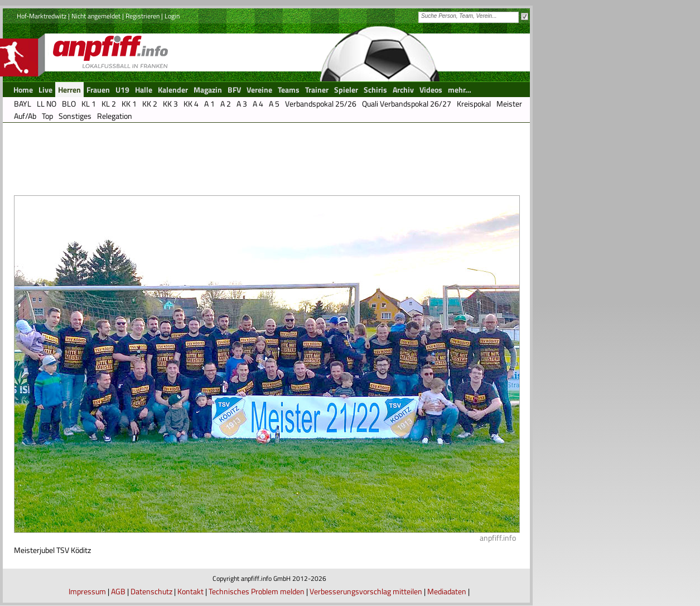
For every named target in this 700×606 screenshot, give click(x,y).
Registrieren (143, 16)
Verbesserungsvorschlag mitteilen (366, 591)
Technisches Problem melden (257, 591)
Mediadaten (447, 591)
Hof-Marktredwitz (42, 16)
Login (172, 16)
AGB (118, 591)
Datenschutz (151, 591)
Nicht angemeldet (96, 16)
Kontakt (190, 591)
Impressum (87, 591)
